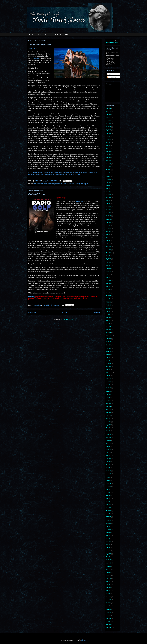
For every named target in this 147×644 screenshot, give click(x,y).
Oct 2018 (108, 314)
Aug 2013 (109, 499)
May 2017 (109, 366)
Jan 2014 (108, 483)
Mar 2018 (109, 336)
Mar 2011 (109, 569)
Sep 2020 (109, 259)
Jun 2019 (108, 293)
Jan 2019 (108, 305)
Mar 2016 (109, 409)
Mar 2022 (109, 238)
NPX (67, 35)
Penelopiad (85, 184)
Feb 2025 (109, 152)
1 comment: (54, 181)
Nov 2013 (109, 489)
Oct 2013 (108, 492)
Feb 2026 (109, 115)
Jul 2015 (108, 431)
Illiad (49, 184)
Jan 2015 (108, 449)
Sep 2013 (109, 496)
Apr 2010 (109, 603)
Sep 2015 (109, 425)
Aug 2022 (109, 222)
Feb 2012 (109, 548)
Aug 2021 (109, 253)
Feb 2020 (109, 268)
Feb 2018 (109, 339)
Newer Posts (33, 312)
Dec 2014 (109, 453)
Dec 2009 (109, 615)
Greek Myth (43, 184)
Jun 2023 (108, 195)
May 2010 (109, 600)
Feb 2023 (109, 204)
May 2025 (109, 142)
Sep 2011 (108, 554)
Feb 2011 (108, 572)
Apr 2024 (109, 170)
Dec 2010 (109, 578)
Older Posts (96, 312)
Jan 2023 (108, 207)
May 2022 (109, 231)
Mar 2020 (109, 265)
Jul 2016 (108, 397)
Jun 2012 (108, 542)
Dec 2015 (109, 416)
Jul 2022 (108, 225)
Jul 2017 (108, 360)
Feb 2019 (109, 302)
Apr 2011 (109, 566)
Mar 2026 (109, 112)
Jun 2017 (108, 363)
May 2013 (109, 508)
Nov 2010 (109, 581)
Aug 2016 (109, 394)
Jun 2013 (108, 505)
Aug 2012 (109, 535)
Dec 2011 (109, 551)
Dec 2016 (109, 382)
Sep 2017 (109, 354)
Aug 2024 (109, 161)
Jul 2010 (108, 594)
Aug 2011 (109, 557)
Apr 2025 (109, 145)
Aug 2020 (109, 262)
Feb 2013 (109, 517)
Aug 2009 (109, 628)
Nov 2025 (109, 124)
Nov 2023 (109, 182)
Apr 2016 (109, 406)
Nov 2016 (109, 385)
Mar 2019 (109, 299)
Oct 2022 (108, 216)
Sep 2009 (109, 624)
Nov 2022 (109, 213)
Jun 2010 (108, 597)
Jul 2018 (108, 323)
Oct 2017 (108, 351)
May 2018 (109, 330)
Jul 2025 (108, 136)
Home (64, 312)
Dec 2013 (109, 486)
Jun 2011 (108, 560)
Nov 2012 (109, 526)
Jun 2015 (108, 434)
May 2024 (109, 167)
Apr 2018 (109, 333)
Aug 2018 (109, 320)
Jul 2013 (108, 502)
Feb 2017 (109, 376)
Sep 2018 (109, 317)
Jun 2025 (108, 139)
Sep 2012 (109, 532)
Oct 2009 (108, 621)
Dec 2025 (109, 121)
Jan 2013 (108, 520)
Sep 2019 (109, 284)
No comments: (55, 305)
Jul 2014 (108, 468)
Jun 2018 (108, 327)
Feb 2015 (109, 446)
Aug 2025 (109, 133)
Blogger (84, 640)
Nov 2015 (109, 419)
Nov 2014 (109, 456)
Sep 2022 (109, 219)
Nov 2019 (109, 277)
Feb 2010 (109, 609)
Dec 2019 (109, 274)
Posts (109, 74)
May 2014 (109, 474)
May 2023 (109, 198)
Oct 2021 (108, 250)
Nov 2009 (109, 618)
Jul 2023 (108, 191)
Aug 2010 (109, 591)
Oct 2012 (108, 529)
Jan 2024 (108, 179)
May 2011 (109, 563)
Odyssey (72, 184)
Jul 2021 (108, 256)
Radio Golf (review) (37, 194)
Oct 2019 (108, 281)
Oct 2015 (108, 422)
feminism (36, 184)
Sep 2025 (109, 130)
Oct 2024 (108, 155)
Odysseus (66, 184)
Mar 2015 (109, 443)
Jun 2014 (108, 471)
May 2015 (109, 437)
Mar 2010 (109, 606)
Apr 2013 (109, 511)
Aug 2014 (109, 465)
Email (39, 35)
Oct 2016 (108, 388)
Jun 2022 (108, 228)
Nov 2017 (109, 348)
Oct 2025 (108, 127)
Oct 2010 (108, 585)
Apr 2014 (109, 477)
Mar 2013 (109, 514)
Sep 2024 (109, 158)
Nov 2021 (109, 247)
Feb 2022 (109, 241)
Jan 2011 (108, 575)
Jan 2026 (108, 118)
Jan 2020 (108, 271)
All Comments (112, 77)
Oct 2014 (108, 459)
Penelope (78, 184)
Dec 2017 (109, 345)
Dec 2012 (109, 523)
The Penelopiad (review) (40, 44)
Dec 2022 (109, 210)
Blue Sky (31, 35)
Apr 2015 (109, 440)
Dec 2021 (109, 244)
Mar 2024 (109, 173)
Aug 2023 (109, 188)
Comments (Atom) (68, 320)
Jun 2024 (108, 164)
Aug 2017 (109, 357)
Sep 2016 (109, 391)
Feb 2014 (109, 480)
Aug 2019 (109, 287)
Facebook (48, 35)
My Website (58, 35)
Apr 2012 (109, 545)
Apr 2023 (109, 201)
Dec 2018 (109, 308)
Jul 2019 (108, 290)
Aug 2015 (109, 428)
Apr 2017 (109, 370)
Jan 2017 (108, 379)
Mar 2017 (109, 373)
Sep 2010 (109, 588)
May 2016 (109, 403)
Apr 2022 (109, 234)
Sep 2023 (109, 185)
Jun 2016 (108, 400)
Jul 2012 (108, 539)
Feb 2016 (109, 413)
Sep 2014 (109, 462)
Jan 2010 (108, 612)
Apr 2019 (109, 296)
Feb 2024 (109, 176)
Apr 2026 (109, 108)
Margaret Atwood (57, 184)
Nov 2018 (109, 311)
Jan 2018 (108, 342)
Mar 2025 (109, 148)
